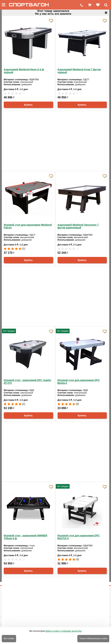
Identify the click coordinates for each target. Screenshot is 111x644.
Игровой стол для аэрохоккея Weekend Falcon (28, 226)
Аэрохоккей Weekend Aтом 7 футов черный (79, 71)
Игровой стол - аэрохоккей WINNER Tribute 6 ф (25, 537)
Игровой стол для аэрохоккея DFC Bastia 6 (79, 382)
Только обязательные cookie (93, 638)
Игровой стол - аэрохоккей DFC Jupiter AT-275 (27, 382)
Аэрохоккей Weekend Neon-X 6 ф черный (24, 71)
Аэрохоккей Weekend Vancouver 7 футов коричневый (78, 226)
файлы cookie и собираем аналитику (64, 631)
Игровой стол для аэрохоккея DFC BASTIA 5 (79, 537)
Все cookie (9, 638)
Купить (28, 105)
